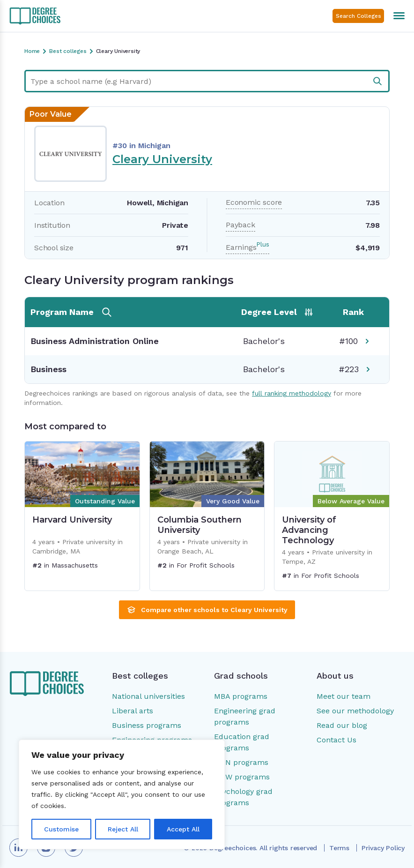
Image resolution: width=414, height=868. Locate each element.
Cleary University (162, 159)
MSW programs (242, 777)
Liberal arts (133, 711)
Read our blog (342, 725)
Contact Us (336, 740)
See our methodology (355, 711)
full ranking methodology (292, 393)
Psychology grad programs (243, 797)
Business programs (147, 725)
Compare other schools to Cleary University (207, 610)
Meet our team (344, 696)
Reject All (123, 829)
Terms (339, 848)
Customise (61, 829)
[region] (122, 794)
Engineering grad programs (245, 716)
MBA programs (241, 696)
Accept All (183, 829)
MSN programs (241, 762)
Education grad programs (242, 742)
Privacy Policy (383, 848)
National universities (148, 696)
